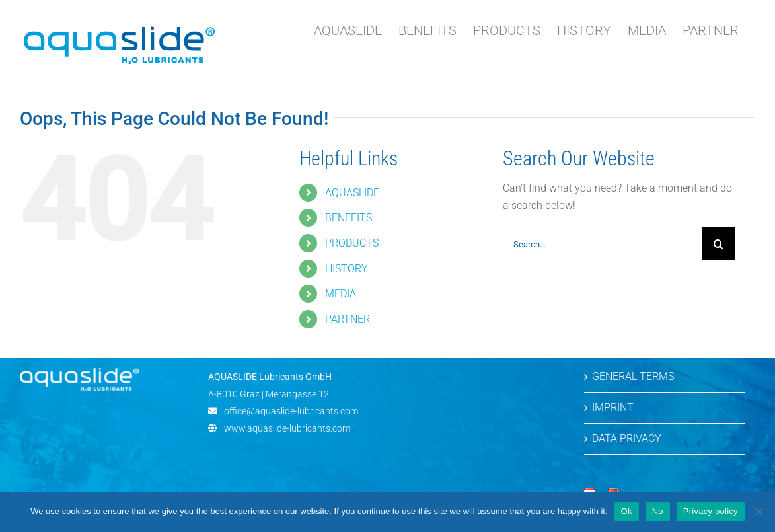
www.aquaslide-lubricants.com (287, 428)
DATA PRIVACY (627, 438)
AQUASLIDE (352, 193)
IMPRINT (613, 407)
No (658, 511)
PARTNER (348, 319)
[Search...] (602, 244)
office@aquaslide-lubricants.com (291, 411)
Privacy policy (711, 511)
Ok (627, 511)
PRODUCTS (352, 243)
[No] (758, 512)
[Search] (718, 244)
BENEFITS (349, 218)
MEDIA (341, 294)
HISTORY (347, 269)
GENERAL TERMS (633, 376)
